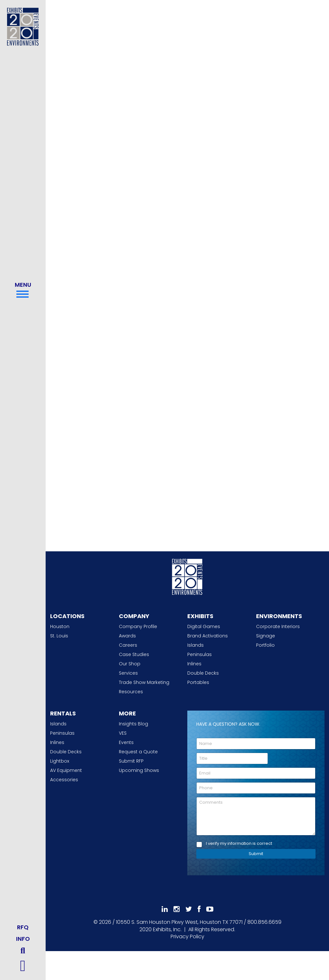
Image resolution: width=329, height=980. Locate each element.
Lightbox (60, 761)
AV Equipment (66, 770)
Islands (196, 645)
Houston (60, 626)
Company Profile (138, 626)
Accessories (64, 780)
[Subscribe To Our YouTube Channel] (210, 909)
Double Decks (203, 673)
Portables (198, 682)
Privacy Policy (187, 936)
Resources (131, 692)
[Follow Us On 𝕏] (189, 909)
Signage (266, 636)
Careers (128, 645)
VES (123, 733)
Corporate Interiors (278, 626)
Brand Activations (208, 636)
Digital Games (204, 626)
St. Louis (59, 636)
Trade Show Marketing (144, 682)
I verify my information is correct (239, 844)
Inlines (194, 664)
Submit (256, 854)
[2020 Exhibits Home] (187, 576)
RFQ (23, 927)
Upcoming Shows (139, 770)
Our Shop (130, 664)
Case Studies (134, 654)
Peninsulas (200, 654)
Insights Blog (133, 724)
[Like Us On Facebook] (199, 909)
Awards (127, 636)
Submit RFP (131, 761)
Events (126, 742)
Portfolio (265, 645)
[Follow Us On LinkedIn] (165, 909)
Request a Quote (138, 752)
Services (128, 673)
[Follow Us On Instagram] (177, 909)
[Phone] (256, 788)
